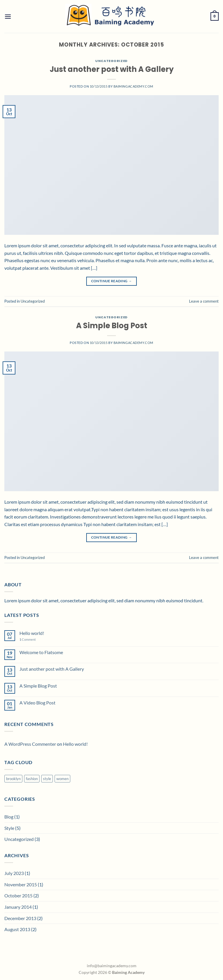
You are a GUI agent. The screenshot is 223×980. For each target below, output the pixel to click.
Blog (9, 817)
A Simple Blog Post (112, 326)
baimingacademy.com (133, 86)
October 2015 (18, 895)
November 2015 (21, 884)
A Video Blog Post (37, 703)
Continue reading (112, 281)
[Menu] (8, 16)
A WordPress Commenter (30, 744)
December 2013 (20, 918)
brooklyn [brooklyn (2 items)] (13, 779)
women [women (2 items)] (62, 779)
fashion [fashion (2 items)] (32, 779)
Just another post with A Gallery (112, 69)
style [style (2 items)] (47, 779)
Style (9, 828)
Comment (28, 639)
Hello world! (32, 633)
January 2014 (18, 907)
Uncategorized (111, 61)
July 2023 (14, 873)
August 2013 (17, 929)
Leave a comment (204, 301)
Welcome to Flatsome (41, 652)
